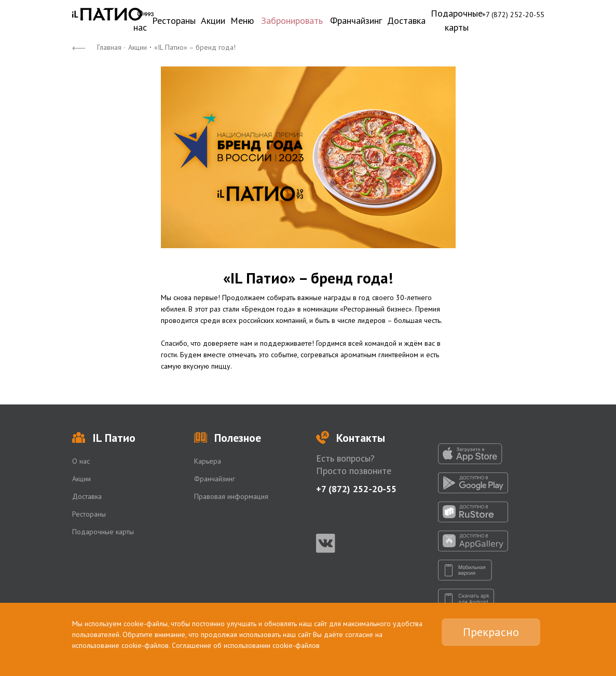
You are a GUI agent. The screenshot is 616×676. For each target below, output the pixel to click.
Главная (109, 47)
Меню (242, 21)
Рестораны (174, 21)
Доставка (406, 21)
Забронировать (292, 21)
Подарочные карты (457, 20)
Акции (213, 21)
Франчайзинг (356, 21)
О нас (140, 20)
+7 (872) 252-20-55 (513, 15)
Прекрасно (491, 632)
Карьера (208, 461)
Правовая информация (231, 496)
